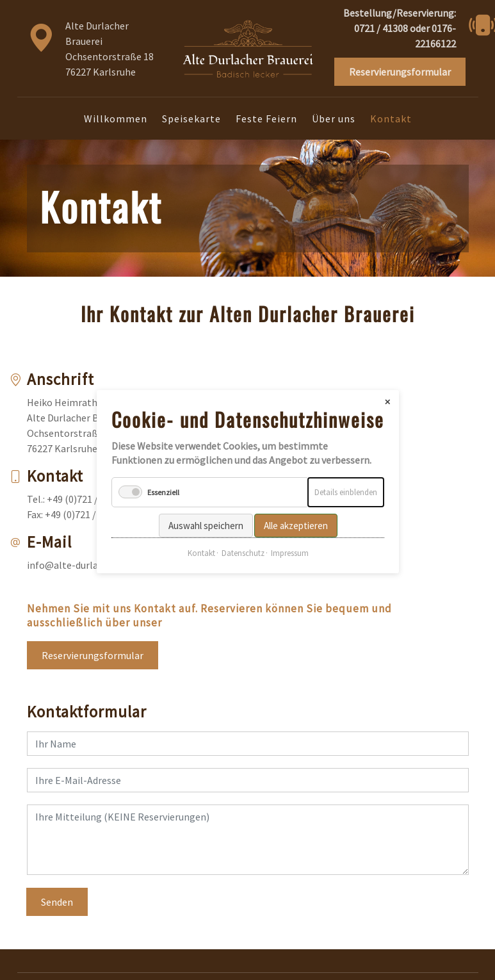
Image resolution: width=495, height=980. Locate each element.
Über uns (334, 118)
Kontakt (201, 542)
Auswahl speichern (205, 515)
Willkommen (116, 118)
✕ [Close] (387, 390)
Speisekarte (191, 118)
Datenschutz (242, 542)
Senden (57, 902)
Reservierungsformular (93, 655)
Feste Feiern (266, 118)
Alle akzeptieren (295, 515)
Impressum (289, 542)
